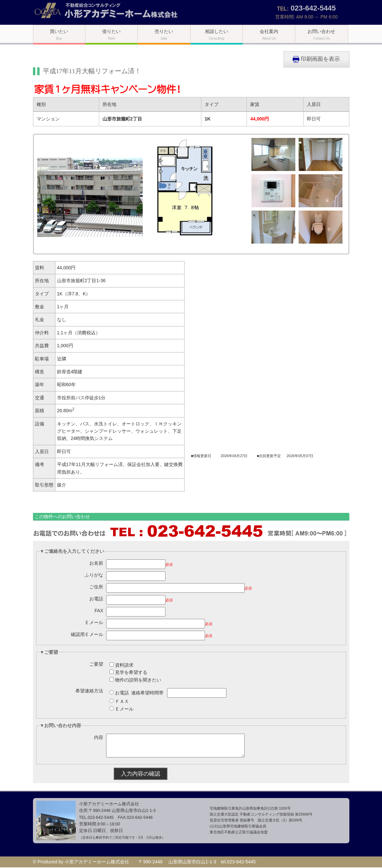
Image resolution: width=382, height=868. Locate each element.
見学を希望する (131, 672)
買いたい (59, 34)
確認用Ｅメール (87, 634)
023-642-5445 (313, 8)
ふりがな (94, 575)
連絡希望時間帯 (147, 693)
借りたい (111, 34)
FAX (99, 611)
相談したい (217, 34)
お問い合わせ (321, 34)
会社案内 (269, 34)
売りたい (164, 34)
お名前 (96, 563)
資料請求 (124, 665)
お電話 (96, 599)
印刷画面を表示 (316, 59)
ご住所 (96, 587)
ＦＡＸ (122, 701)
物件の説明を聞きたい (138, 680)
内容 (99, 737)
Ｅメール (94, 622)
